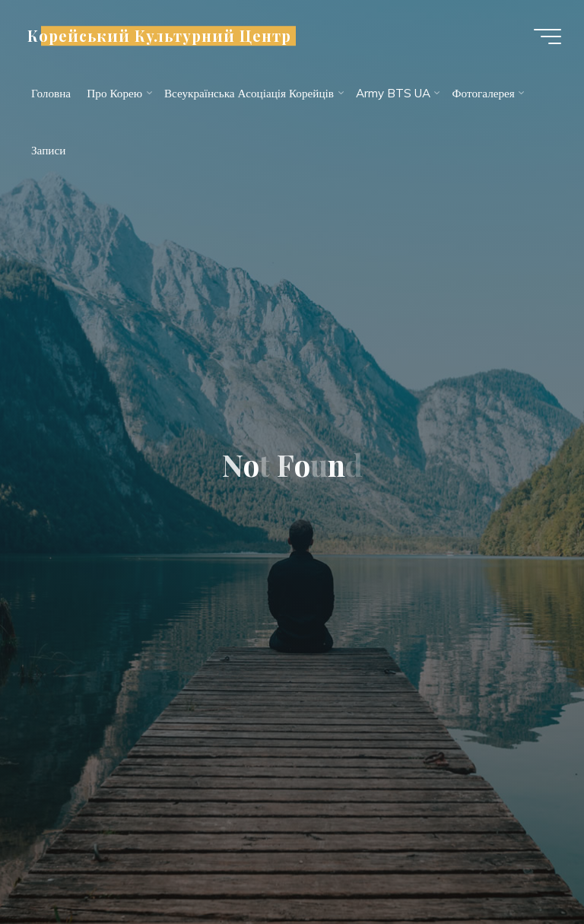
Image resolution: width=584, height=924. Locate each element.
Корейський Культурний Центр (159, 36)
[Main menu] (547, 37)
